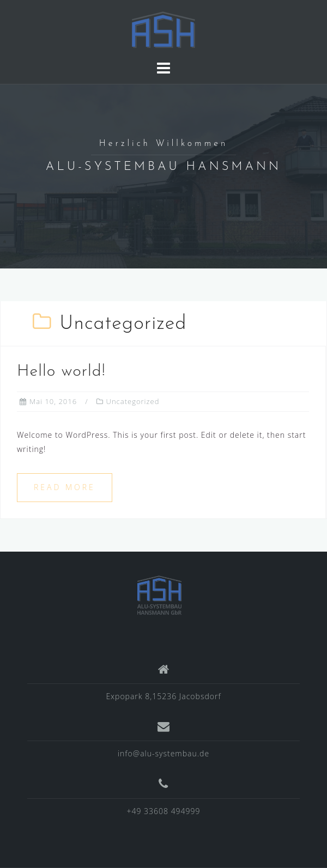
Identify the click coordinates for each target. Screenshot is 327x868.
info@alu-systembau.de (163, 753)
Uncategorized (133, 401)
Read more (65, 487)
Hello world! (61, 372)
